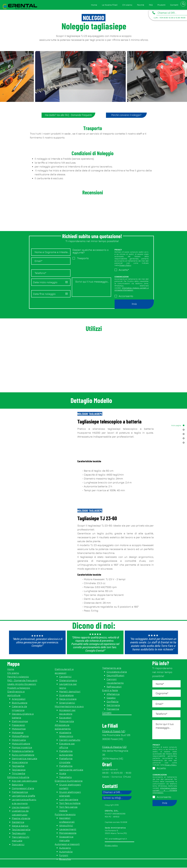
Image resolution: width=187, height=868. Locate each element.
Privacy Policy (125, 265)
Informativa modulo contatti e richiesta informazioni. (132, 289)
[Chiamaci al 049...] (117, 792)
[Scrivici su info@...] (117, 798)
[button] (161, 5)
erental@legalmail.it (118, 839)
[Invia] (134, 304)
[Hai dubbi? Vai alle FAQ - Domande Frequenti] (68, 115)
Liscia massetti (21, 807)
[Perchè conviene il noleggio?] (126, 115)
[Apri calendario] (67, 282)
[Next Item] (185, 76)
